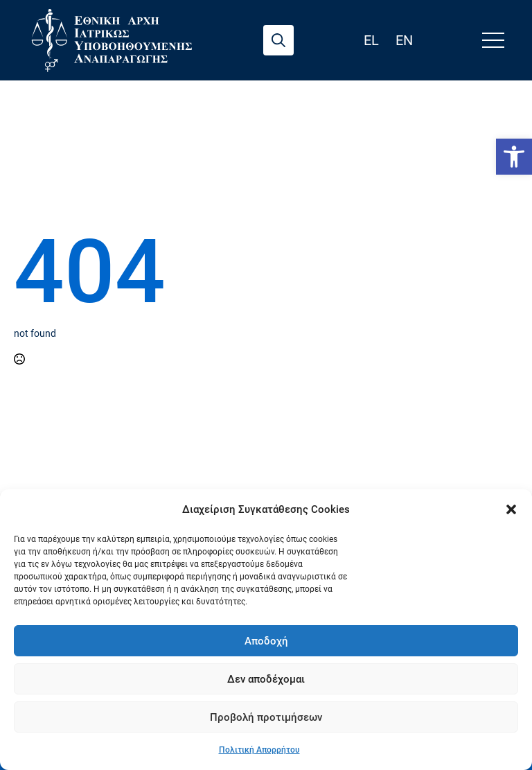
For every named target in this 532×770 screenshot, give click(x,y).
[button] (511, 509)
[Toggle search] (278, 40)
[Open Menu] (493, 40)
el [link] (371, 40)
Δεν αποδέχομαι (266, 679)
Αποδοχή (266, 641)
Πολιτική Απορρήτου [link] (259, 750)
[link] (514, 157)
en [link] (404, 40)
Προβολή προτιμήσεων (266, 717)
